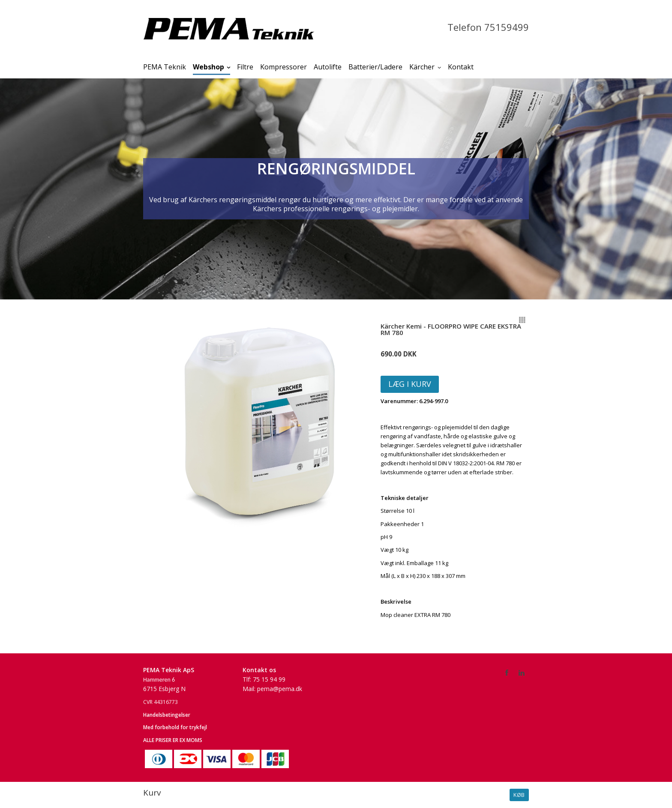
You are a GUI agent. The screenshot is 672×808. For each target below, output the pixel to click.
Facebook (507, 672)
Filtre (245, 67)
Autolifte (328, 67)
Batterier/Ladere (375, 67)
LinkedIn (522, 672)
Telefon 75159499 (488, 27)
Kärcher (422, 67)
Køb (519, 795)
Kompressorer (283, 67)
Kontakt (461, 67)
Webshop (208, 67)
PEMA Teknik (165, 67)
